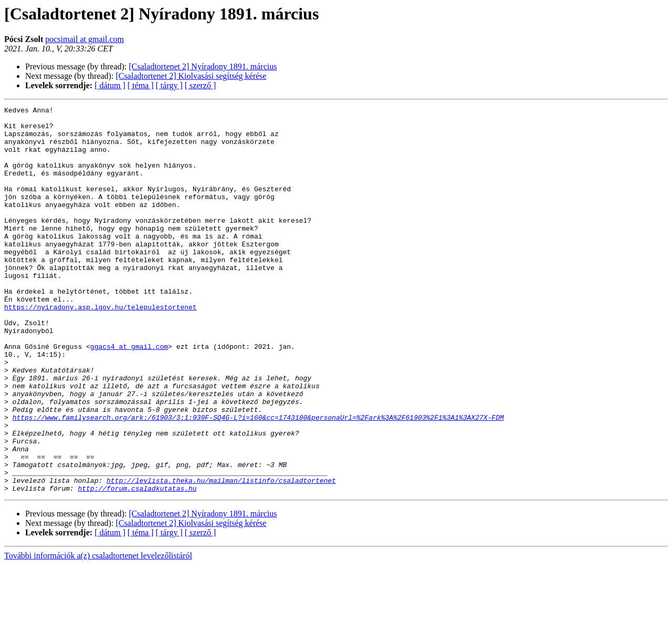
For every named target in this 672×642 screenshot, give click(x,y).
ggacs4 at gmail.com (129, 395)
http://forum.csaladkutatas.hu (137, 565)
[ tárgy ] (169, 85)
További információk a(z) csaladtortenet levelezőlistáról (98, 633)
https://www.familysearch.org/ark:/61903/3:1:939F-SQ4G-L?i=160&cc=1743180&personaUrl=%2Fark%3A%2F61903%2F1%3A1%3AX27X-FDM (258, 480)
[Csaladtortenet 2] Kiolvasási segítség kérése (191, 76)
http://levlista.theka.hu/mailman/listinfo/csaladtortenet (221, 556)
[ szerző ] (201, 85)
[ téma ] (141, 85)
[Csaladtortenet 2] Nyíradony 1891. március (203, 66)
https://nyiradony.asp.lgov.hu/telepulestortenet (101, 348)
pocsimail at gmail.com (85, 39)
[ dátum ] (110, 85)
